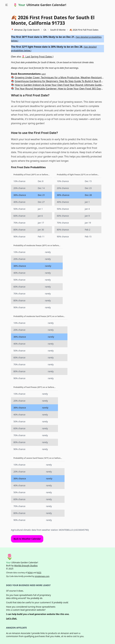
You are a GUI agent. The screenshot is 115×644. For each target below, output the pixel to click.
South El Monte (58, 30)
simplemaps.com (42, 576)
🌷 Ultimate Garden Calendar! (40, 5)
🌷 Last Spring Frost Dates (37, 57)
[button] (7, 5)
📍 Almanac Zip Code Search (25, 30)
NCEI (39, 573)
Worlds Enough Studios (26, 566)
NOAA (30, 573)
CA (45, 30)
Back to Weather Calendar (27, 539)
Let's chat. (12, 618)
